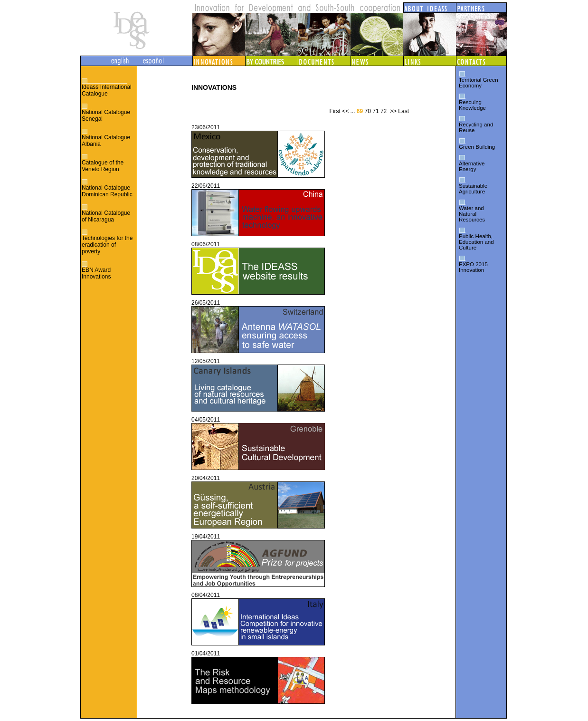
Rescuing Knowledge (472, 105)
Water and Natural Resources (472, 214)
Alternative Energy (472, 166)
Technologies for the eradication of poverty (107, 245)
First (335, 111)
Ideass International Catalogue (107, 90)
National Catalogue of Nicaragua (106, 216)
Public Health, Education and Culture (476, 242)
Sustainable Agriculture (473, 189)
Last (403, 111)
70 (368, 111)
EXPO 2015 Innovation (473, 267)
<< (345, 111)
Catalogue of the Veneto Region (103, 166)
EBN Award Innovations (96, 273)
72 (384, 111)
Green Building (477, 147)
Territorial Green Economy (479, 83)
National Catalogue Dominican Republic (107, 191)
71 (375, 111)
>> (393, 111)
